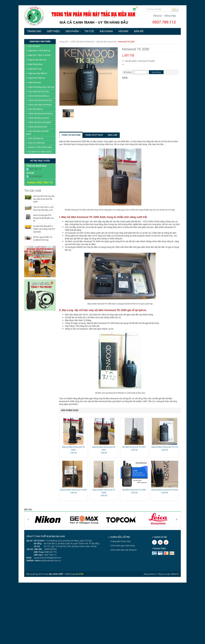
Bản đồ (139, 31)
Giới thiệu (53, 31)
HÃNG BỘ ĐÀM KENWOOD (39, 100)
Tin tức (89, 31)
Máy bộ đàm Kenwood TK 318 (165, 447)
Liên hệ (73, 453)
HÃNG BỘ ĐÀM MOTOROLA (39, 114)
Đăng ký (157, 16)
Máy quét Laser (35, 69)
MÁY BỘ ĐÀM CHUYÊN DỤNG (37, 133)
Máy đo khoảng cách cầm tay (41, 87)
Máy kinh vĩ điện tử (37, 78)
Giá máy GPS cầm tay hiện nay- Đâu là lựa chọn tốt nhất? (44, 199)
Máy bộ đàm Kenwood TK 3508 (104, 491)
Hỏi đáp (123, 31)
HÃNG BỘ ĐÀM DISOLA (38, 96)
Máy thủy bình (35, 82)
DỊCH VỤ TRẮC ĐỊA (35, 143)
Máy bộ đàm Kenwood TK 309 (165, 490)
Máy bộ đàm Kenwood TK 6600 (73, 448)
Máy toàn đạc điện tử (38, 73)
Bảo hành (106, 31)
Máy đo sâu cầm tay (37, 60)
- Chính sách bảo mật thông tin (123, 550)
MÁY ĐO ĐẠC (33, 46)
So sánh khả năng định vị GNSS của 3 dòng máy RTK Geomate (44, 229)
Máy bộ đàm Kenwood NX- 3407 (104, 448)
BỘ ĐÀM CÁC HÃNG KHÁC (39, 152)
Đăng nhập (170, 16)
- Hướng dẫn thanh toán (120, 541)
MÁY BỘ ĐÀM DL (35, 109)
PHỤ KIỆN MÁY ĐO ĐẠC (38, 91)
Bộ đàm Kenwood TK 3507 (134, 447)
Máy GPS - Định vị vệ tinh (39, 55)
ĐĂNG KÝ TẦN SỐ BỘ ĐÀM (39, 147)
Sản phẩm (72, 31)
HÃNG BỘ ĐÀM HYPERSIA (39, 105)
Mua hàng (156, 72)
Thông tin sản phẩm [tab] (71, 135)
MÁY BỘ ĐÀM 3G (35, 138)
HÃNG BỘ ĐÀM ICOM (37, 127)
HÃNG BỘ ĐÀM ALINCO (38, 118)
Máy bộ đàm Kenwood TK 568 (73, 490)
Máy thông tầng (35, 64)
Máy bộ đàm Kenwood (106, 42)
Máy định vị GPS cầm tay (39, 51)
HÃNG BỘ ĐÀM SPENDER (38, 122)
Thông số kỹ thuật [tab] (94, 135)
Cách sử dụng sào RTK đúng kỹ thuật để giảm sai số (43, 218)
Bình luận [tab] (113, 135)
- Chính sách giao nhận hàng (122, 546)
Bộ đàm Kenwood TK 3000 (134, 490)
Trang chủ (34, 31)
